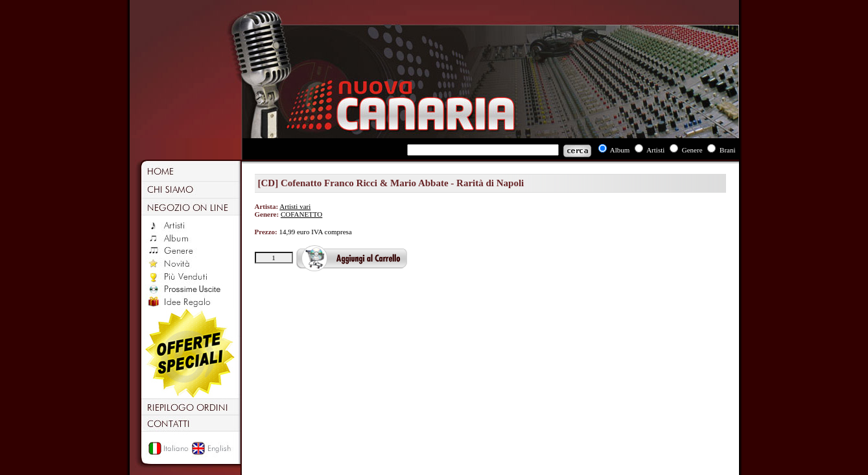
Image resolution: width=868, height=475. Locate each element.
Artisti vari (295, 206)
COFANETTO (301, 214)
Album (620, 150)
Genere (692, 150)
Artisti (655, 150)
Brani (727, 150)
